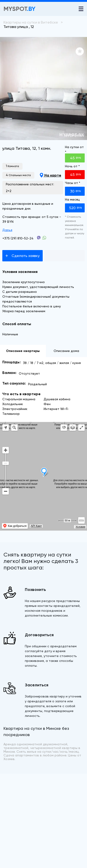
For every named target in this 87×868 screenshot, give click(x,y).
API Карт (36, 526)
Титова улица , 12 (19, 27)
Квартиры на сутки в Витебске (31, 22)
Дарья (7, 230)
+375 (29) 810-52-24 (18, 238)
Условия (81, 527)
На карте (50, 175)
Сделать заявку (23, 256)
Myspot (19, 9)
